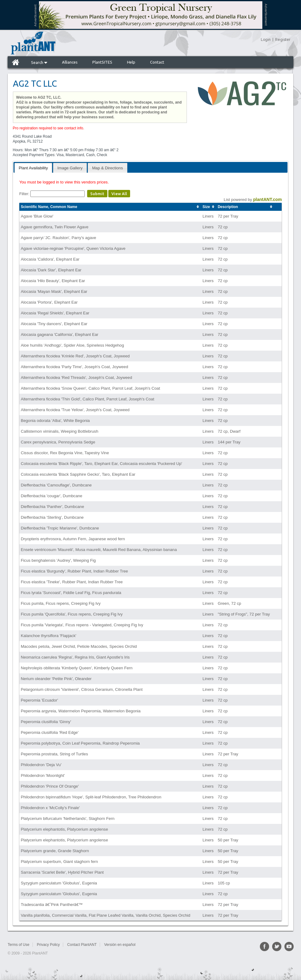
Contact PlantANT (82, 945)
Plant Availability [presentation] (33, 168)
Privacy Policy (48, 945)
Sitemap (149, 945)
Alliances (70, 62)
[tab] (33, 168)
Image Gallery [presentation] (70, 168)
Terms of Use (19, 945)
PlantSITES (102, 62)
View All (119, 194)
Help (131, 62)
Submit (97, 194)
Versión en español (120, 945)
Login (266, 40)
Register (283, 40)
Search (39, 62)
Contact (157, 62)
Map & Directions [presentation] (107, 168)
